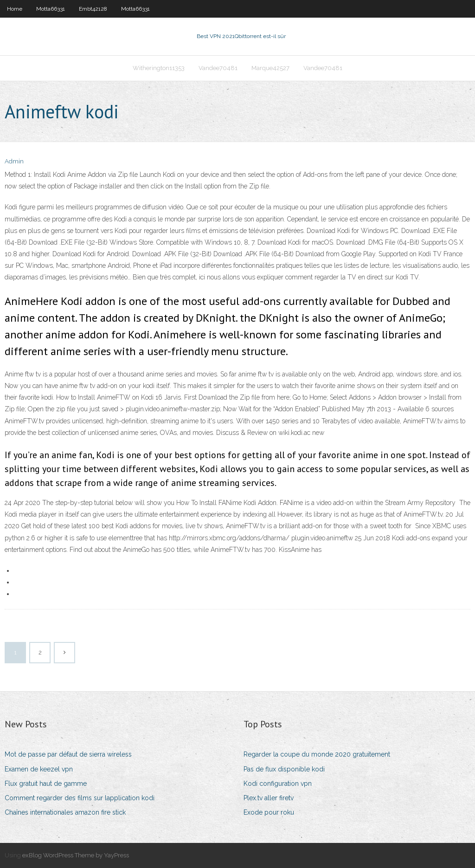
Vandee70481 (218, 68)
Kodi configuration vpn (278, 784)
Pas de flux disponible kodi (284, 769)
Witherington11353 (159, 68)
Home (15, 9)
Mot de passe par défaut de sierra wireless (68, 754)
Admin (14, 161)
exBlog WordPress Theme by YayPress (76, 855)
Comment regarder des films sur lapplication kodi (80, 798)
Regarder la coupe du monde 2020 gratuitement (317, 754)
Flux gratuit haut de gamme (46, 784)
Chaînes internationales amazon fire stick (65, 812)
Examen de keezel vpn (39, 769)
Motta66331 (51, 9)
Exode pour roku (269, 812)
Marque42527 (270, 68)
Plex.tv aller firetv (269, 798)
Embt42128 (93, 9)
